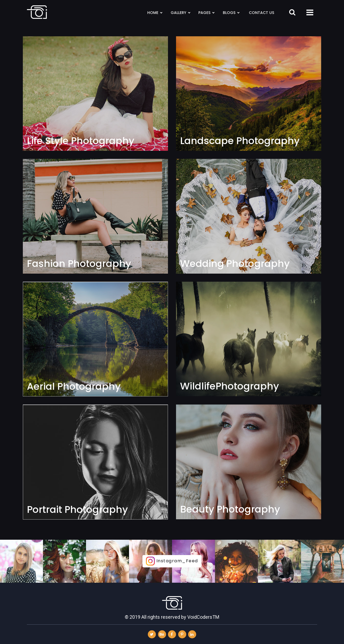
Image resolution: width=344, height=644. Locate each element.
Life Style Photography (81, 141)
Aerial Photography (74, 387)
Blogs (231, 13)
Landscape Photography (240, 141)
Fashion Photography (79, 264)
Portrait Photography (77, 510)
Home (155, 13)
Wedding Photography (235, 264)
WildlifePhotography (230, 386)
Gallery (180, 13)
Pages (206, 13)
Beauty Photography (230, 509)
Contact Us (261, 13)
